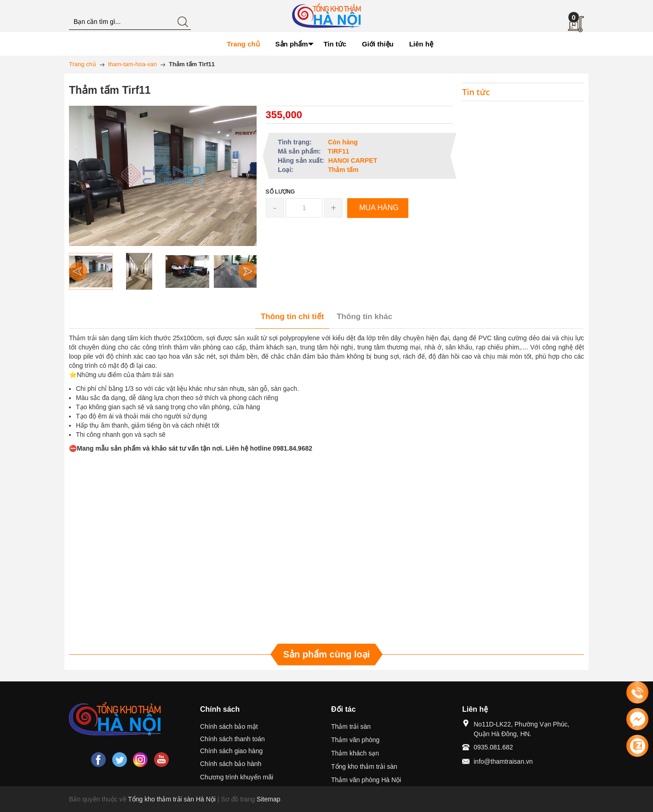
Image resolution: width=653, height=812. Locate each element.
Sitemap (268, 799)
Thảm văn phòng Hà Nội (366, 780)
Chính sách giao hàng (231, 751)
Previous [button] (78, 271)
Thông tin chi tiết (292, 317)
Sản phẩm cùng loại (327, 654)
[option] (91, 271)
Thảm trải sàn (351, 726)
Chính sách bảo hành (231, 764)
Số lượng (281, 192)
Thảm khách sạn (355, 753)
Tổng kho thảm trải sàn (364, 766)
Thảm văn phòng (355, 740)
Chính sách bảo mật (229, 726)
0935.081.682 (493, 747)
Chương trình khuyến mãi (237, 777)
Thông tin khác (364, 317)
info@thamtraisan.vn (503, 761)
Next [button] (247, 271)
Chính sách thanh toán (232, 739)
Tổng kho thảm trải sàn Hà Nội (172, 799)
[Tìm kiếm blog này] (130, 22)
